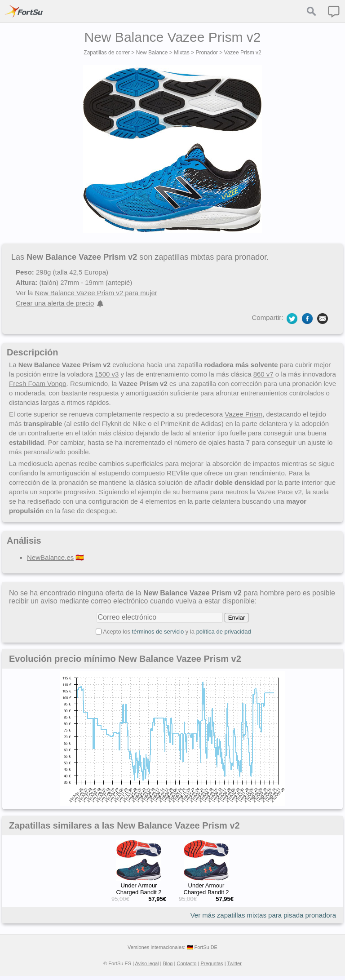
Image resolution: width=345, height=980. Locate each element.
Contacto (186, 963)
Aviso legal (147, 963)
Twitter (234, 963)
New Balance (152, 53)
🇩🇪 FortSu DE (202, 947)
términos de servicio (158, 632)
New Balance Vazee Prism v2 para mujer (96, 293)
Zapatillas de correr (107, 53)
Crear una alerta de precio (55, 303)
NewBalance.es (50, 557)
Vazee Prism (243, 414)
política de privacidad (224, 632)
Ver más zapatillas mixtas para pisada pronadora (263, 915)
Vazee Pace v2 (279, 492)
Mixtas (182, 53)
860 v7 (263, 374)
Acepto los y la (177, 632)
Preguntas (212, 963)
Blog (168, 963)
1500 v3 (107, 374)
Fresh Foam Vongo (38, 384)
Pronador (206, 53)
